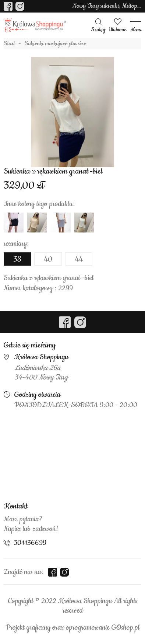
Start (9, 44)
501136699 (30, 543)
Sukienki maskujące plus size (55, 44)
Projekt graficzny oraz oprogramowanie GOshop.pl (72, 628)
